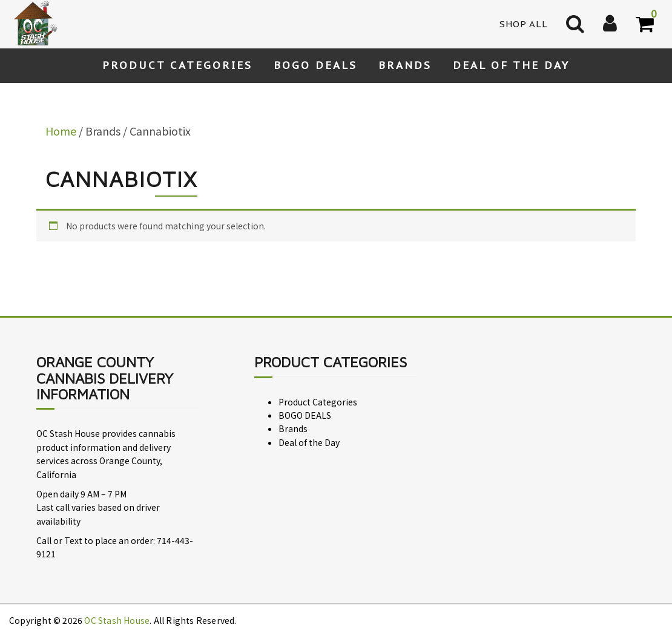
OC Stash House (117, 620)
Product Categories (177, 65)
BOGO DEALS (315, 65)
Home (61, 131)
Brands (405, 65)
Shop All (524, 24)
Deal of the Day (511, 65)
